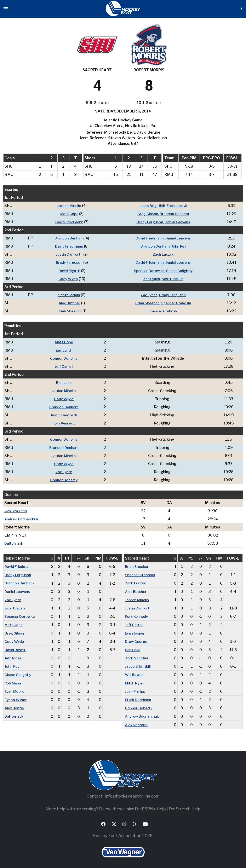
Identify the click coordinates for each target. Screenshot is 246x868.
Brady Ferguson (149, 222)
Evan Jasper (135, 632)
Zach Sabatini (137, 656)
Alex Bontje (15, 706)
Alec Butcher (68, 303)
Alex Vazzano (16, 510)
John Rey (179, 246)
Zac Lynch (151, 278)
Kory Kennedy (64, 422)
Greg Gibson (147, 214)
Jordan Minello (68, 206)
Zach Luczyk (177, 206)
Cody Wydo (67, 278)
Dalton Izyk (14, 542)
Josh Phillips (136, 690)
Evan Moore (15, 690)
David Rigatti (68, 270)
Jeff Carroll (64, 366)
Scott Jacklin (173, 278)
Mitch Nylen (136, 681)
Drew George (137, 640)
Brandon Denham (175, 214)
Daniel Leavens (178, 222)
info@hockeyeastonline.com (132, 794)
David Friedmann (68, 222)
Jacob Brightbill (151, 206)
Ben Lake (64, 382)
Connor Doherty (64, 358)
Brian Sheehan (146, 303)
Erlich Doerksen (139, 698)
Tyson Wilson (16, 698)
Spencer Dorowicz (148, 270)
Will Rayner (135, 673)
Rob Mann (13, 681)
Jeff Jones (13, 656)
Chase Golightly (180, 270)
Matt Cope (68, 214)
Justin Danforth (68, 254)
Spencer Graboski (176, 303)
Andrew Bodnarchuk (22, 518)
